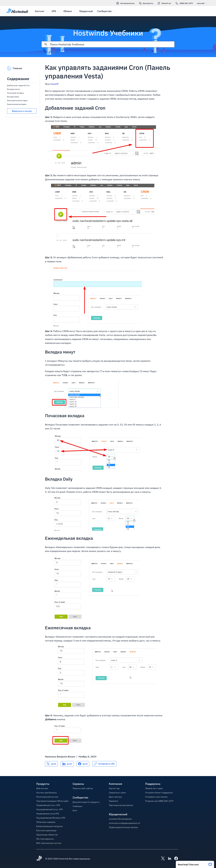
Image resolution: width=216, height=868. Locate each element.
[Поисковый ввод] (112, 44)
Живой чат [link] (164, 3)
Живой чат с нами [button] (154, 788)
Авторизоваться (126, 3)
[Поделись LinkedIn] (67, 764)
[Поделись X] (51, 764)
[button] (195, 863)
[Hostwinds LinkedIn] (168, 859)
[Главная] (17, 11)
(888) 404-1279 (184, 3)
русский (203, 3)
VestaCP (55, 84)
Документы (146, 3)
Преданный (86, 11)
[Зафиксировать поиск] (46, 44)
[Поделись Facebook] (83, 764)
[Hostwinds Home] (39, 859)
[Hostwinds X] (161, 859)
